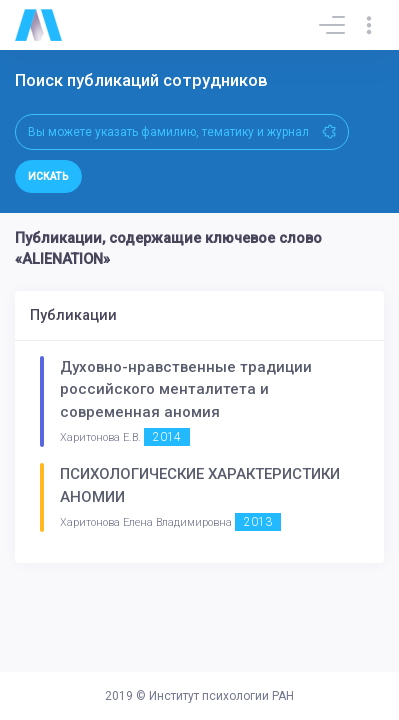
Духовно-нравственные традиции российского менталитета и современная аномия (186, 389)
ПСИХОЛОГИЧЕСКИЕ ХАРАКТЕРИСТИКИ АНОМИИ (200, 485)
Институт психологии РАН (221, 696)
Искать (48, 176)
